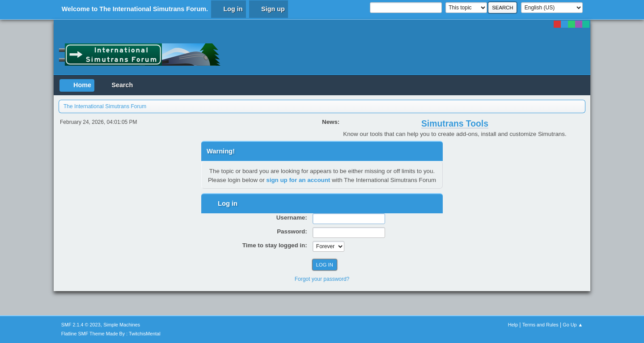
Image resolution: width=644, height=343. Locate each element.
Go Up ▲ (573, 325)
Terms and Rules (540, 325)
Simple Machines (122, 325)
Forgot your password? (322, 279)
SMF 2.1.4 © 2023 (81, 325)
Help (513, 325)
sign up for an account (298, 180)
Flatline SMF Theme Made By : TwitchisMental (111, 334)
